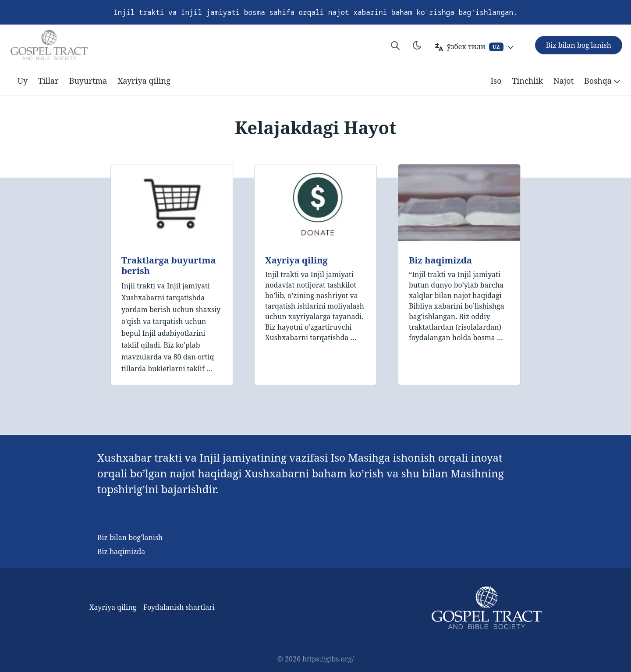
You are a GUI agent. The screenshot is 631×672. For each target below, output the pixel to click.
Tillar (48, 81)
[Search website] (395, 45)
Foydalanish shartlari (179, 607)
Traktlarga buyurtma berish (168, 265)
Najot (564, 81)
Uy (23, 81)
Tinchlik (528, 81)
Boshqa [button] (603, 81)
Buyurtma (88, 81)
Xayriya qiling (144, 81)
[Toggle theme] (417, 45)
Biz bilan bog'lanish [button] (579, 45)
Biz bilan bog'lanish (130, 537)
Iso (496, 81)
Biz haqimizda (440, 260)
